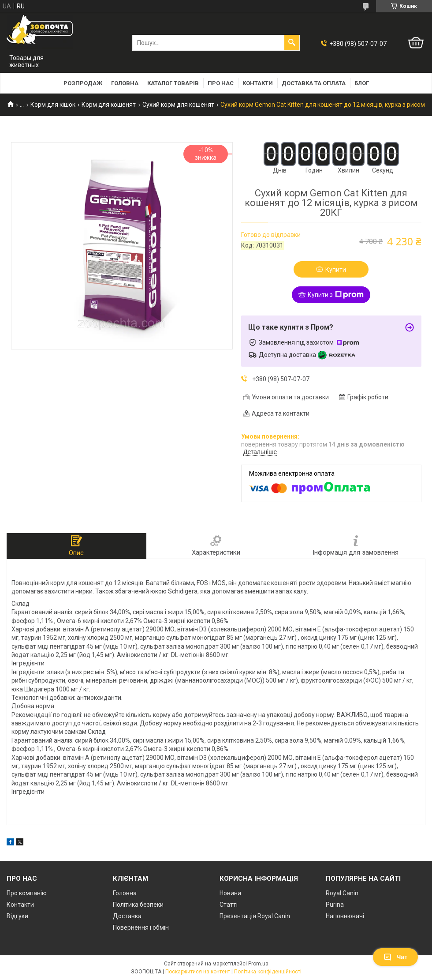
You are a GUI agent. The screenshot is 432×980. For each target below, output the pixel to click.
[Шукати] (292, 43)
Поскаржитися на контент (198, 972)
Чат (395, 957)
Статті (229, 905)
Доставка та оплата (314, 83)
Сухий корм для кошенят (178, 105)
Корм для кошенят (109, 105)
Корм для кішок (53, 105)
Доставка (127, 916)
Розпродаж (83, 83)
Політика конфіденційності (268, 972)
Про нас (221, 83)
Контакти (258, 83)
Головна (125, 83)
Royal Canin (342, 893)
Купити (336, 270)
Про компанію (27, 893)
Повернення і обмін (141, 927)
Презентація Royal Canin (255, 916)
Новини (230, 893)
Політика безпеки (138, 905)
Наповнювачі (345, 916)
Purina (335, 905)
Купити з (336, 295)
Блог (362, 83)
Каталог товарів (173, 83)
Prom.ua (258, 964)
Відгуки (17, 916)
